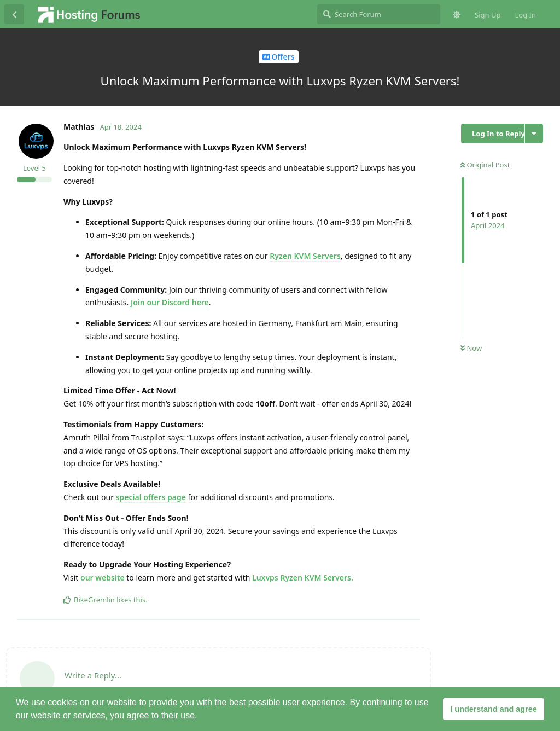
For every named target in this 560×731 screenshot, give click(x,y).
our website (103, 578)
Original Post (485, 165)
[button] (201, 717)
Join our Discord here (170, 302)
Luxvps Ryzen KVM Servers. (303, 578)
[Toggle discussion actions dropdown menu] (534, 134)
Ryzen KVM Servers (305, 256)
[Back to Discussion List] (14, 14)
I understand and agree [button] (493, 709)
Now (471, 348)
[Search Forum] (379, 14)
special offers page (151, 497)
